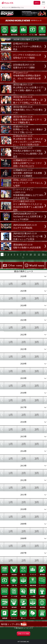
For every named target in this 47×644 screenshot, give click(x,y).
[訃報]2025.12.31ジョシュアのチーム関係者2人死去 (27, 46)
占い (42, 618)
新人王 (23, 574)
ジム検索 (33, 596)
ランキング (23, 34)
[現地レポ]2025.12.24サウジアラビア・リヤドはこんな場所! (28, 183)
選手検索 (42, 574)
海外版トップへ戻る (14, 624)
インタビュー (42, 585)
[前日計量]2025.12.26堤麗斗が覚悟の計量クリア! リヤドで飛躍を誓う (28, 120)
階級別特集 (42, 34)
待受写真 (23, 596)
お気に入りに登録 (23, 634)
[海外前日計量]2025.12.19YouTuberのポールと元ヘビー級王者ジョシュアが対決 (28, 236)
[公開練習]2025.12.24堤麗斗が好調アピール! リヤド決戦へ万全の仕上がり (28, 163)
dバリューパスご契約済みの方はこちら (13, 8)
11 (35, 254)
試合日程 (5, 574)
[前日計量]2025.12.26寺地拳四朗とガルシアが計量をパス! (28, 110)
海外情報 (5, 34)
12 (39, 254)
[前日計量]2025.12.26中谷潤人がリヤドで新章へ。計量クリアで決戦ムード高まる (28, 100)
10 (31, 254)
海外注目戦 (14, 34)
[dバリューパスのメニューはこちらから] (43, 3)
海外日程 (5, 607)
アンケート (14, 618)
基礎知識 (5, 618)
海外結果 (14, 607)
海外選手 (23, 607)
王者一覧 (14, 585)
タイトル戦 (23, 585)
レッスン (33, 618)
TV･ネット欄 (33, 34)
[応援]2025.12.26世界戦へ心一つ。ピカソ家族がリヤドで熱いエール (28, 129)
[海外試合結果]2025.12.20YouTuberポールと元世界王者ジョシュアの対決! (28, 217)
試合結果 (14, 574)
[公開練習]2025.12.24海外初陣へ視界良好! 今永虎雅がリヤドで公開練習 (28, 173)
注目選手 (42, 596)
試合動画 (5, 596)
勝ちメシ (23, 618)
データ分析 (14, 596)
